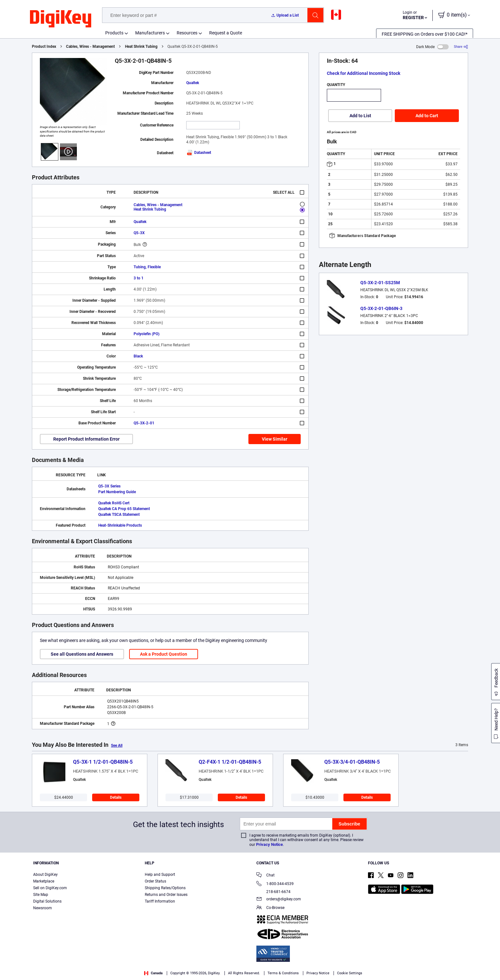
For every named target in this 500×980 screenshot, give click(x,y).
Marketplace (44, 881)
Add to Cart (427, 116)
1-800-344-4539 (275, 884)
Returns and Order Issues (166, 895)
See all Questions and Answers (82, 654)
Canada (153, 973)
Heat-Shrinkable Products (120, 525)
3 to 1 (139, 278)
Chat (265, 876)
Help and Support (160, 875)
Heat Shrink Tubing (141, 47)
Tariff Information (160, 901)
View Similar (275, 439)
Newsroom (43, 908)
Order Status (155, 881)
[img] (61, 19)
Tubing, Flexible (147, 267)
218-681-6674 (273, 892)
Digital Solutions (47, 901)
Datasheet (199, 153)
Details (116, 797)
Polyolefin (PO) (147, 334)
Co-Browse (270, 908)
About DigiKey (45, 875)
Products (114, 33)
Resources (187, 33)
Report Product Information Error (86, 439)
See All (117, 746)
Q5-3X (139, 233)
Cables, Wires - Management (90, 47)
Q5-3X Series (109, 486)
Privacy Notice (269, 844)
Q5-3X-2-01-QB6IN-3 (381, 308)
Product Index (44, 47)
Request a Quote (226, 33)
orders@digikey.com (279, 900)
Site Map (41, 895)
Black (138, 356)
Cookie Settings (350, 973)
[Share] (461, 47)
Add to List (360, 116)
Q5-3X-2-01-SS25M (380, 283)
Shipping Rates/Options (165, 888)
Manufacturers (150, 33)
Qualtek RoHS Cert (114, 503)
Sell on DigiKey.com (50, 888)
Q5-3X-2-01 (144, 423)
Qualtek (193, 83)
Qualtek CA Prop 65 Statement (124, 509)
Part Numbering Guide (117, 492)
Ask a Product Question (164, 654)
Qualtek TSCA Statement (119, 515)
